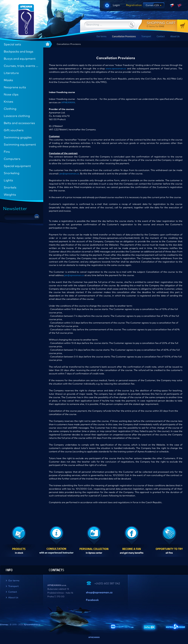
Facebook (92, 600)
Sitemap (4, 625)
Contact (161, 37)
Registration (133, 5)
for (167, 24)
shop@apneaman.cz (99, 593)
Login (116, 5)
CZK (157, 5)
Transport (146, 37)
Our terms (101, 37)
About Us (175, 37)
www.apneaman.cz (116, 69)
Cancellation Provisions (124, 37)
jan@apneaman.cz (69, 174)
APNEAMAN (68, 103)
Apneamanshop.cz (32, 625)
